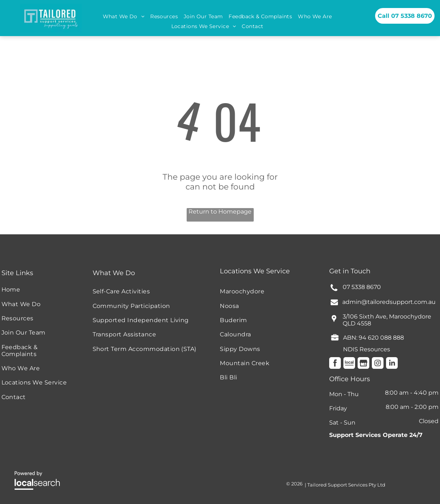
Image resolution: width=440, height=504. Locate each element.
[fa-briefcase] (335, 339)
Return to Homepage (220, 212)
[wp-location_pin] (334, 322)
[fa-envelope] (334, 304)
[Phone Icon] (334, 290)
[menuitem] (124, 16)
